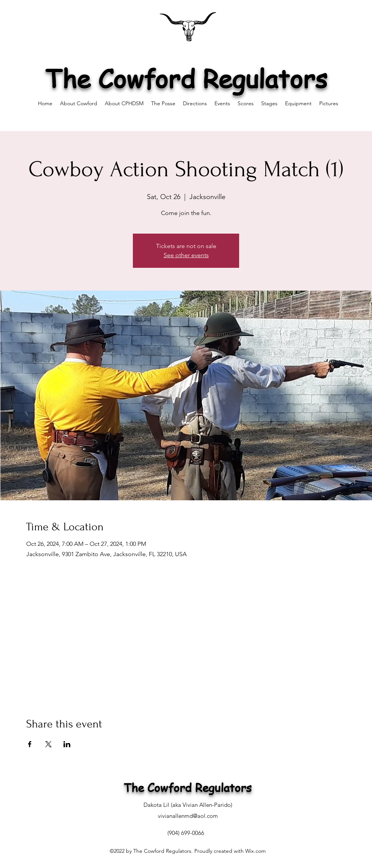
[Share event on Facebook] (30, 744)
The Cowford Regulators (186, 78)
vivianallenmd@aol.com (188, 816)
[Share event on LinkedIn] (67, 744)
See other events (186, 255)
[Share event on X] (48, 744)
